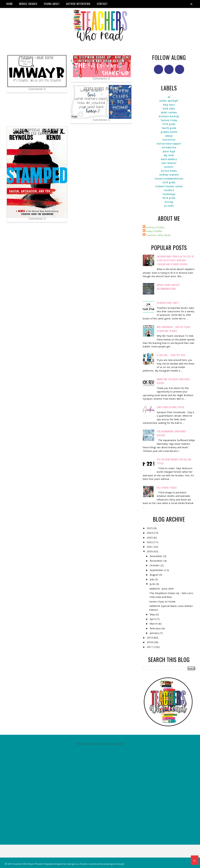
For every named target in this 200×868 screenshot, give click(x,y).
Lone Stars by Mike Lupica (171, 407)
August (154, 575)
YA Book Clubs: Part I (168, 303)
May (153, 614)
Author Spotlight (169, 101)
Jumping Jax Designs (114, 864)
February (156, 628)
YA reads (169, 206)
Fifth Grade (169, 124)
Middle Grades (28, 4)
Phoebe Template (44, 864)
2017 (150, 647)
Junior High (169, 151)
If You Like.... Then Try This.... (172, 355)
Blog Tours (169, 105)
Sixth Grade (169, 182)
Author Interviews (78, 4)
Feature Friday (169, 120)
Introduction (169, 147)
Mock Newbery (169, 159)
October (155, 565)
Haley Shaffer (154, 231)
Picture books (169, 171)
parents (169, 167)
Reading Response (169, 174)
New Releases (169, 163)
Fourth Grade (169, 128)
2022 (150, 542)
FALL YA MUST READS (167, 487)
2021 (150, 547)
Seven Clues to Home (101, 88)
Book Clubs (169, 108)
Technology (169, 194)
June (153, 584)
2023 (150, 537)
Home (10, 4)
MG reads (169, 155)
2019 (150, 638)
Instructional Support (169, 143)
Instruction (169, 139)
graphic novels (169, 132)
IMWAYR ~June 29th (37, 57)
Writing (169, 202)
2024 (150, 533)
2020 (150, 551)
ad (169, 97)
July (152, 579)
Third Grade (169, 198)
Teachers (169, 190)
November (157, 561)
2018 (150, 642)
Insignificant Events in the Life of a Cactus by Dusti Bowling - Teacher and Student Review (175, 260)
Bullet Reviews (169, 112)
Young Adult (52, 4)
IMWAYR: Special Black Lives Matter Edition (37, 131)
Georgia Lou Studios (77, 864)
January (155, 633)
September (157, 570)
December (156, 556)
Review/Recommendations (169, 178)
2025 (150, 528)
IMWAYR (169, 136)
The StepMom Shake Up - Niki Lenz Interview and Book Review (101, 59)
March (154, 624)
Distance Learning (169, 116)
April (153, 619)
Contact (102, 4)
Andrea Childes (155, 227)
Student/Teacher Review (169, 186)
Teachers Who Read (158, 235)
